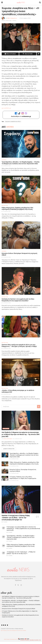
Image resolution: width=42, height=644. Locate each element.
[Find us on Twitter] (18, 586)
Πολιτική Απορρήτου (12, 631)
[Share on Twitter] (28, 54)
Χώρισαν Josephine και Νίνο (13, 122)
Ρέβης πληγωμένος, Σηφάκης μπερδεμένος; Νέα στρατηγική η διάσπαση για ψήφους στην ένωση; (17, 209)
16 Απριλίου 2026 (17, 439)
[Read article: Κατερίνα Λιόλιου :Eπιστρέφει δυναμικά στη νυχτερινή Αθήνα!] (21, 235)
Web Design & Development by (23, 640)
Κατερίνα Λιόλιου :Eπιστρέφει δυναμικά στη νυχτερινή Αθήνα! (19, 254)
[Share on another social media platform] (39, 54)
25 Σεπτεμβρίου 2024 (25, 18)
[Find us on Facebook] (15, 586)
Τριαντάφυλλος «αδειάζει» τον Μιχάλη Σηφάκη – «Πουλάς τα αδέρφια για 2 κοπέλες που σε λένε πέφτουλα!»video (21, 163)
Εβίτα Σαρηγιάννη (12, 18)
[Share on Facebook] (10, 54)
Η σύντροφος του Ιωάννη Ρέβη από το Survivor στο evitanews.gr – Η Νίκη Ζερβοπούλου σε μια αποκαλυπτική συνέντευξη (23, 529)
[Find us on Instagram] (21, 586)
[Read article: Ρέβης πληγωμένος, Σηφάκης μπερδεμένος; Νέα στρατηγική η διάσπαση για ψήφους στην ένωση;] (21, 190)
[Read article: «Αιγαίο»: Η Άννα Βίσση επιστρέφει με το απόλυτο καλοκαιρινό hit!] (21, 372)
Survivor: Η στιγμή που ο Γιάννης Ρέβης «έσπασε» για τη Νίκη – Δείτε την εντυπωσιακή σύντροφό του (16, 518)
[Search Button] (40, 2)
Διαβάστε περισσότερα (10, 449)
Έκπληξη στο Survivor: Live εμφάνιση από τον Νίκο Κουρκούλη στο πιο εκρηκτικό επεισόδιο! (18, 300)
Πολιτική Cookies (22, 631)
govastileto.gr (6, 108)
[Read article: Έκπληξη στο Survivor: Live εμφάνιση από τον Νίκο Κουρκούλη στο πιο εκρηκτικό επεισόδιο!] (21, 281)
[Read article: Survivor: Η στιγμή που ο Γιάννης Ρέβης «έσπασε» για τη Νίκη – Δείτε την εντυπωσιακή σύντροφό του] (21, 500)
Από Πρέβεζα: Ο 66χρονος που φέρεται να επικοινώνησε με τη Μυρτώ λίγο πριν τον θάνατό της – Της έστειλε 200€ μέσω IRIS (21, 435)
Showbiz (4, 160)
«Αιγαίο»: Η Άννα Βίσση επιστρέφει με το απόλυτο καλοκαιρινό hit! (18, 391)
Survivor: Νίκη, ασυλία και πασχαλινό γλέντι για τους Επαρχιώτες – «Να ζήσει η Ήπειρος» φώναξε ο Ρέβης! (19, 346)
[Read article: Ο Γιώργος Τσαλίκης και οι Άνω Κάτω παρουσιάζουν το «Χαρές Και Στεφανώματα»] (5, 479)
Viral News (6, 429)
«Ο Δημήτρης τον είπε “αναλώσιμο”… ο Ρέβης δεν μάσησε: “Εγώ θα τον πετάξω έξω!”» (21, 553)
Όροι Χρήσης (4, 631)
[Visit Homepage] (21, 2)
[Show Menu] (2, 2)
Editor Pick (5, 206)
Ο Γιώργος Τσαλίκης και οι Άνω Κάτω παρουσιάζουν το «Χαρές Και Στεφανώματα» (23, 478)
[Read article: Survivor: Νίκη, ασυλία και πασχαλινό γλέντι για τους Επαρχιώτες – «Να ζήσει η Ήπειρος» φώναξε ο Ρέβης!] (21, 327)
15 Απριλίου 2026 (14, 474)
